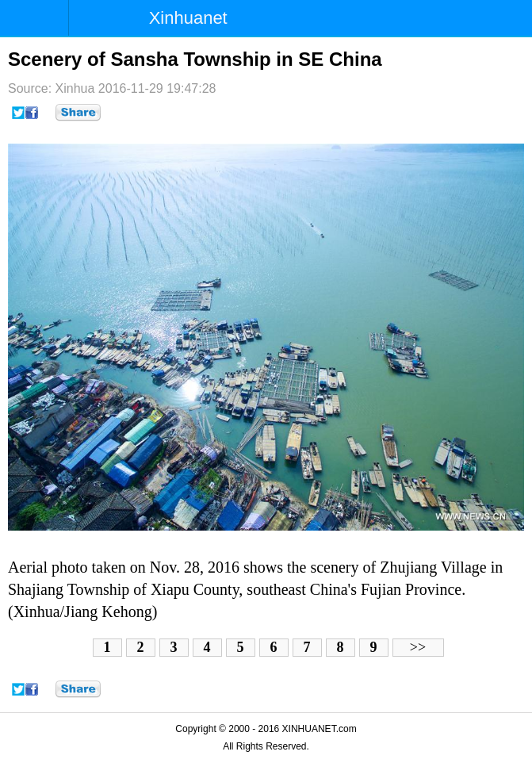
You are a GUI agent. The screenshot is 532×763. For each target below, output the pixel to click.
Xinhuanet (188, 18)
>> (418, 647)
